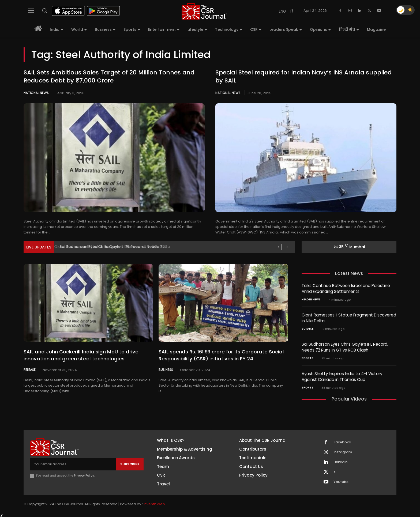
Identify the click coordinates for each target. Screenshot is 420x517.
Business (166, 369)
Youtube (341, 480)
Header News (311, 299)
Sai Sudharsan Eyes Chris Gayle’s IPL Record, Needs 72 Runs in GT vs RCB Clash (345, 346)
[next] (287, 247)
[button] (44, 10)
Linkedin (340, 460)
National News (36, 93)
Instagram (343, 450)
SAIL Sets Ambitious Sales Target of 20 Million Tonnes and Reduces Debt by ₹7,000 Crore (109, 77)
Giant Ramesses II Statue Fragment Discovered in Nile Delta (116, 247)
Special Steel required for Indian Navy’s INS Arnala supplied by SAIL (303, 77)
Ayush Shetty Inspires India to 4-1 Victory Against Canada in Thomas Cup (342, 375)
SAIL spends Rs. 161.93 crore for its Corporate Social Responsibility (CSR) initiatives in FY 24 (220, 355)
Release (30, 369)
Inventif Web (154, 502)
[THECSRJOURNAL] (204, 11)
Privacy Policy (84, 473)
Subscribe (130, 462)
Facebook (342, 440)
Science (307, 328)
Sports (307, 357)
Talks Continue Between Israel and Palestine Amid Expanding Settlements (346, 288)
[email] (73, 462)
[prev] (278, 247)
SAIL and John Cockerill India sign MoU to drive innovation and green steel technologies (79, 355)
